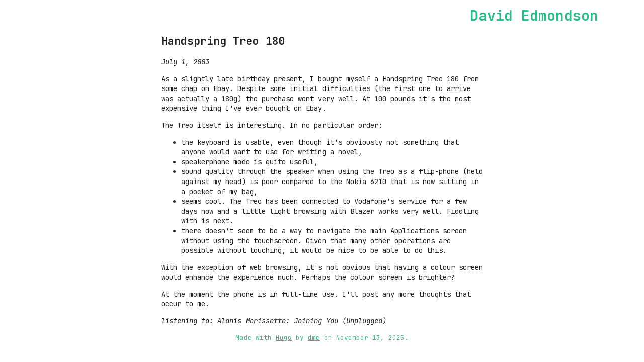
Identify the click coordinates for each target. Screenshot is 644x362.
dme (314, 338)
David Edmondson (534, 15)
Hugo (284, 338)
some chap (179, 88)
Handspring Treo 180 (223, 41)
